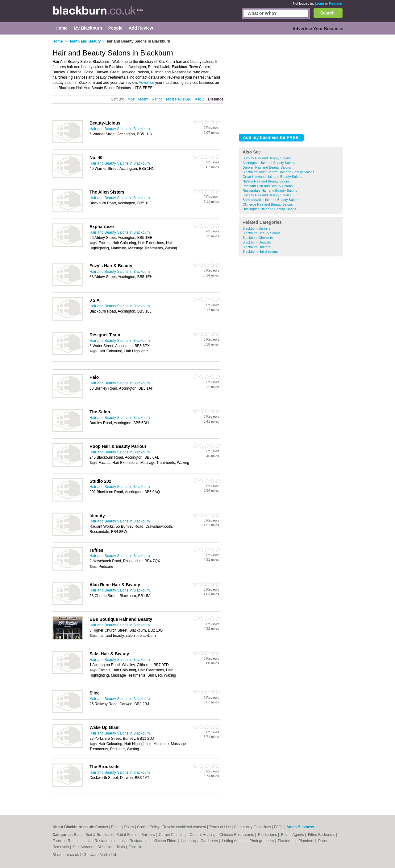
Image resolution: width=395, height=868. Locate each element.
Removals (61, 847)
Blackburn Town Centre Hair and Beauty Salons (278, 172)
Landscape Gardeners (200, 841)
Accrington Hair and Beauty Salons (269, 163)
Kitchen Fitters (166, 841)
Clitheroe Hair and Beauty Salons (268, 204)
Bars (78, 835)
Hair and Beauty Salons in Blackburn (120, 129)
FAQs (279, 827)
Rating (157, 99)
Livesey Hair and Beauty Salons (267, 195)
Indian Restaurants (100, 841)
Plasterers (287, 841)
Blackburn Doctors (256, 247)
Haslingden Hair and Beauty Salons (269, 209)
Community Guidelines (253, 827)
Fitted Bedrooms (322, 835)
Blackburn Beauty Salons (262, 233)
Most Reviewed (179, 99)
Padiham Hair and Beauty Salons (268, 186)
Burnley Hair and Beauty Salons (267, 158)
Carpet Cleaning (173, 835)
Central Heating (203, 835)
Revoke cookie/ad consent (184, 827)
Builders (149, 835)
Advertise (147, 83)
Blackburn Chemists (258, 238)
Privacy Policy (123, 827)
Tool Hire (136, 847)
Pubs (323, 841)
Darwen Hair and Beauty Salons (267, 167)
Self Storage (83, 847)
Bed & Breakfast (99, 835)
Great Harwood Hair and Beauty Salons (272, 177)
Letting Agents (234, 841)
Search (328, 13)
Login (319, 3)
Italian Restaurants (134, 841)
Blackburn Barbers (257, 228)
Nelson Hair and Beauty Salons (266, 181)
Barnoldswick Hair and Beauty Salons (271, 200)
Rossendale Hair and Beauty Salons (270, 190)
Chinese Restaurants (237, 835)
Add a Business (300, 827)
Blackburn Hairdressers (260, 252)
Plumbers (307, 841)
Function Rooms (67, 841)
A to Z (200, 99)
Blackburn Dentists (257, 242)
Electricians (268, 835)
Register (336, 3)
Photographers (262, 841)
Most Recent (138, 99)
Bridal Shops (127, 835)
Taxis (121, 847)
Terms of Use (220, 827)
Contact (102, 827)
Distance (216, 99)
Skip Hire (106, 847)
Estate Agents (293, 835)
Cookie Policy (148, 827)
